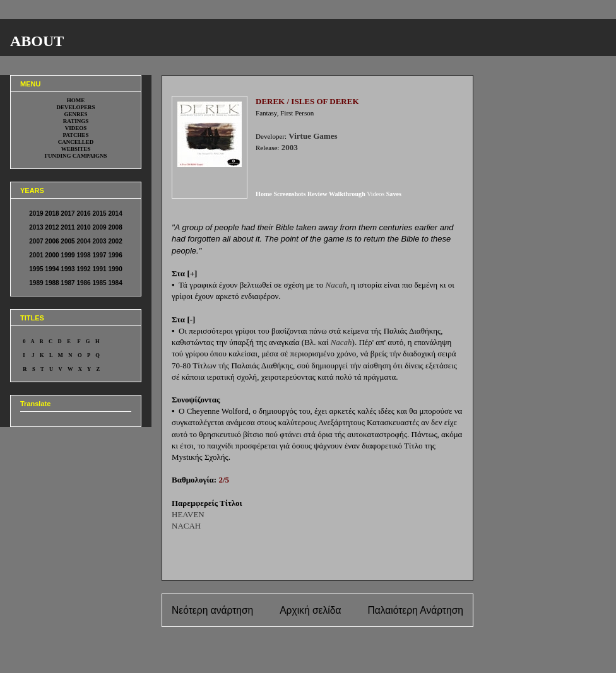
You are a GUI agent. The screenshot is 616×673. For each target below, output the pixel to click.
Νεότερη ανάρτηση (212, 610)
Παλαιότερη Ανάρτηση (415, 610)
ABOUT (37, 41)
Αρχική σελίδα (310, 610)
